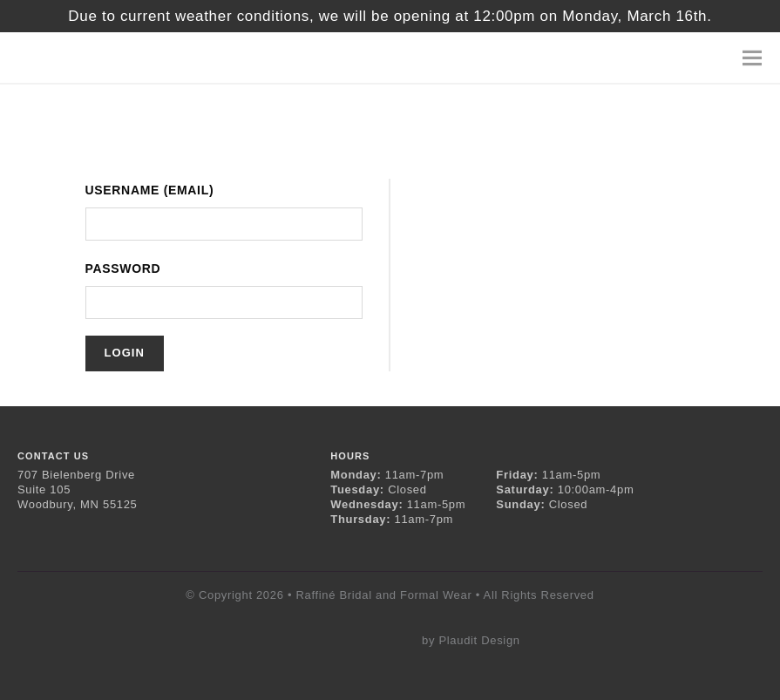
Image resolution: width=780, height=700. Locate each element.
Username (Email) (150, 190)
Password (123, 268)
